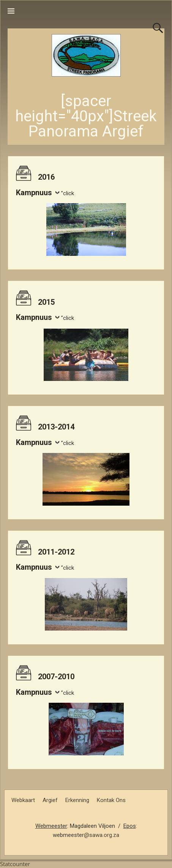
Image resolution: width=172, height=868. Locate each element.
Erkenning (77, 800)
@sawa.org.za (102, 835)
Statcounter (15, 864)
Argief (50, 800)
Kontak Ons (111, 800)
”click (68, 193)
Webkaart (23, 800)
